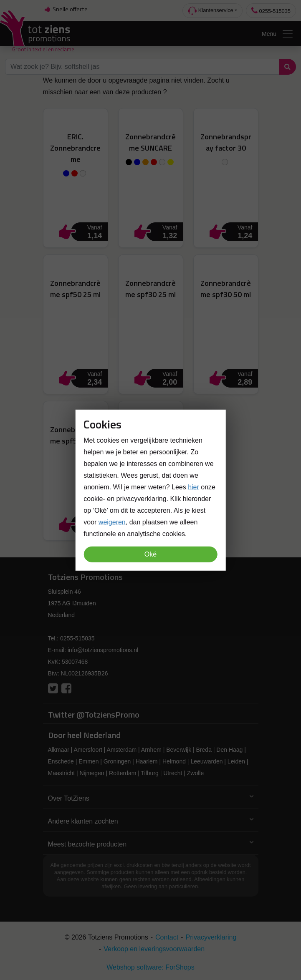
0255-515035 (271, 11)
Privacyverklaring (211, 937)
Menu (278, 34)
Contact (167, 937)
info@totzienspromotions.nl (103, 650)
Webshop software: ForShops (150, 967)
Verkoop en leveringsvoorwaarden (154, 949)
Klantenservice (211, 11)
